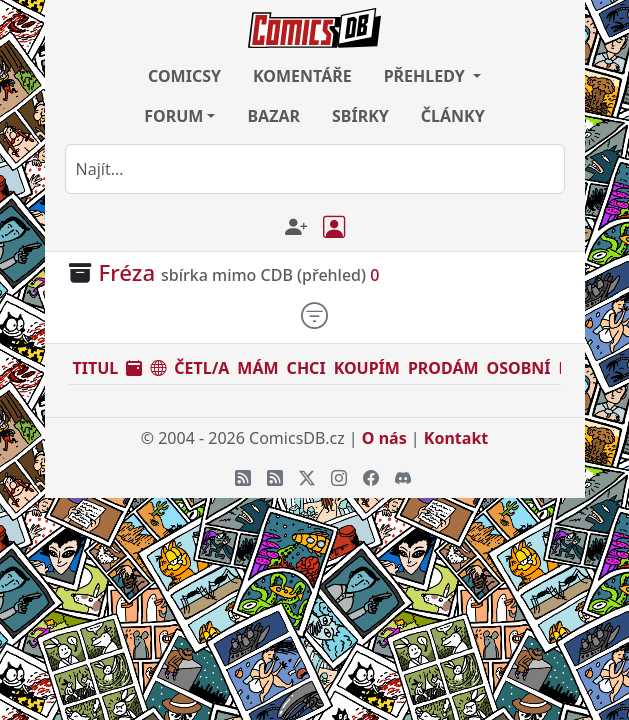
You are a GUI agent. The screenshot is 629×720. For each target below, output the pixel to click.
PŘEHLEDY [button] (426, 76)
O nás (384, 438)
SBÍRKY (360, 116)
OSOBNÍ (519, 368)
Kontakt (456, 438)
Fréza (127, 272)
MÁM (257, 368)
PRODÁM (443, 368)
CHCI (306, 368)
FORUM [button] (173, 116)
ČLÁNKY (453, 116)
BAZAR (273, 116)
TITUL (96, 368)
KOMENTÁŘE (302, 76)
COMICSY (184, 76)
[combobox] (315, 169)
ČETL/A (201, 368)
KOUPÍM (367, 368)
